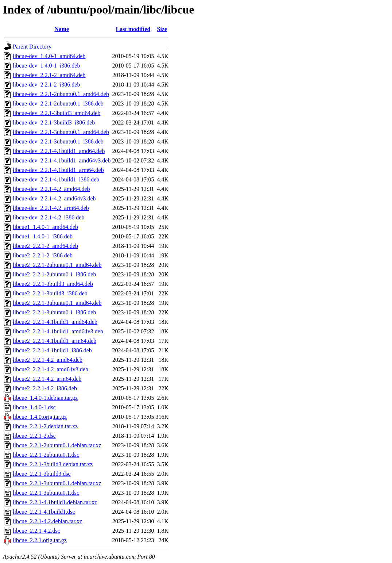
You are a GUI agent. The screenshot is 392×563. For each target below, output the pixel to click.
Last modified (133, 29)
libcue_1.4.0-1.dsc (34, 407)
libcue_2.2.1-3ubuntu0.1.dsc (46, 493)
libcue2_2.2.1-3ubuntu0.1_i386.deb (54, 312)
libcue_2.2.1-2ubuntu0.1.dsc (46, 455)
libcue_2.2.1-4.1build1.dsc (44, 512)
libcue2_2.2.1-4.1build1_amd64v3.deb (58, 331)
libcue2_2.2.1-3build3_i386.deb (50, 293)
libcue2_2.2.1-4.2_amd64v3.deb (51, 369)
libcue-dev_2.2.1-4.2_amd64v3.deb (54, 198)
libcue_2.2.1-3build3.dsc (42, 474)
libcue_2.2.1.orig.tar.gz (40, 540)
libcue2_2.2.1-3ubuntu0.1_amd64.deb (57, 303)
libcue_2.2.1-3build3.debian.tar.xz (53, 464)
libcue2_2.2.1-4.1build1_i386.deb (52, 350)
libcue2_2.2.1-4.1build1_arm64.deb (55, 341)
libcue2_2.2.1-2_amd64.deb (45, 246)
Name (62, 29)
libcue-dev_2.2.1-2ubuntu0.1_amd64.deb (61, 94)
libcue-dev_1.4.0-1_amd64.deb (49, 56)
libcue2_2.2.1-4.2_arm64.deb (47, 379)
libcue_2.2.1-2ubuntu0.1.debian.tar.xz (57, 445)
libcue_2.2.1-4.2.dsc (36, 531)
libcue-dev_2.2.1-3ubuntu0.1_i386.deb (58, 141)
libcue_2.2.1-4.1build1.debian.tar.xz (55, 502)
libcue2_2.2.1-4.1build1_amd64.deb (55, 322)
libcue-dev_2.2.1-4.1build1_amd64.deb (59, 151)
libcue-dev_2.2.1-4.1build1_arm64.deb (58, 170)
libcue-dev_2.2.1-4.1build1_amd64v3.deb (62, 160)
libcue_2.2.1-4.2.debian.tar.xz (47, 521)
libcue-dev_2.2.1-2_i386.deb (46, 85)
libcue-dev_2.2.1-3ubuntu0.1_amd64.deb (61, 132)
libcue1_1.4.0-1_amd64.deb (45, 227)
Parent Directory (32, 47)
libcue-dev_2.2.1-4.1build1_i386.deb (56, 179)
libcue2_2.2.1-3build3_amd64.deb (53, 284)
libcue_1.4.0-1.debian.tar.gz (45, 398)
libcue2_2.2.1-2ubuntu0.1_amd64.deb (57, 265)
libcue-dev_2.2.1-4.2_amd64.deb (51, 189)
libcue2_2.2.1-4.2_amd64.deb (48, 360)
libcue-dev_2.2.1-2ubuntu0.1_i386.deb (58, 104)
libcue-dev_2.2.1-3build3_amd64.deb (57, 113)
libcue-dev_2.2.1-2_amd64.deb (49, 75)
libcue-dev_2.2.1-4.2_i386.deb (48, 217)
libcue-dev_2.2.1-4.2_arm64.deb (51, 208)
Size (162, 29)
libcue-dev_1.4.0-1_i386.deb (46, 66)
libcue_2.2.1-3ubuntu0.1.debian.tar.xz (57, 483)
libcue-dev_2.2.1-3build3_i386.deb (54, 122)
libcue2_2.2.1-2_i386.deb (43, 255)
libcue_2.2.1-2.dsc (34, 436)
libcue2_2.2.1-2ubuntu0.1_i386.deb (54, 274)
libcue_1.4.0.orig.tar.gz (40, 417)
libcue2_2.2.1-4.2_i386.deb (45, 388)
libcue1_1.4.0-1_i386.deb (43, 236)
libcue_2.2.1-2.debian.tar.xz (45, 426)
